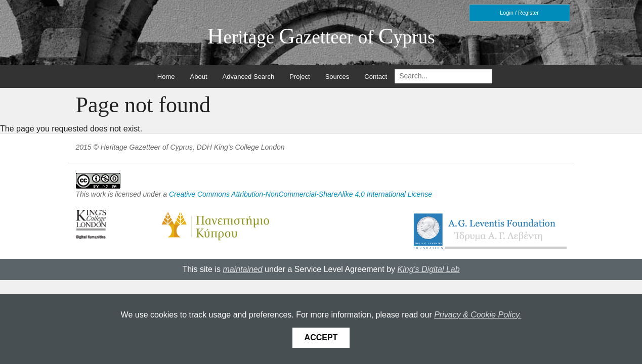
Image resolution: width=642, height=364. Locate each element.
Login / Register (519, 13)
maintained (242, 269)
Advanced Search (249, 77)
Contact (376, 77)
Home (166, 77)
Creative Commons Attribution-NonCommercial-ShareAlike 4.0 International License (301, 194)
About (199, 77)
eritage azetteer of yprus (321, 37)
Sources (337, 77)
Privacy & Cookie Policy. (478, 315)
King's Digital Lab (429, 269)
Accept (321, 337)
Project (299, 77)
